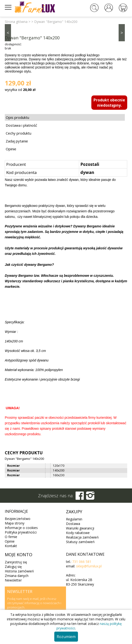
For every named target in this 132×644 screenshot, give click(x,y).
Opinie (11, 149)
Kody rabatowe (78, 533)
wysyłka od (20, 90)
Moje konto (19, 555)
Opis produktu (17, 117)
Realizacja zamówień (82, 537)
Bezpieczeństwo (18, 519)
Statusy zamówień (80, 542)
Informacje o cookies (21, 528)
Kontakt (11, 546)
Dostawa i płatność (21, 125)
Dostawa (73, 524)
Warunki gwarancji (80, 528)
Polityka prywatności (21, 532)
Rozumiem (66, 637)
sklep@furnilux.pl (89, 566)
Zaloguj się (13, 567)
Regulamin (74, 519)
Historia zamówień (19, 571)
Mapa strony (15, 523)
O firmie (11, 537)
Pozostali (90, 164)
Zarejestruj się (16, 562)
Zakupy (74, 512)
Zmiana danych (17, 576)
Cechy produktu (19, 133)
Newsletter (13, 580)
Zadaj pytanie (17, 141)
